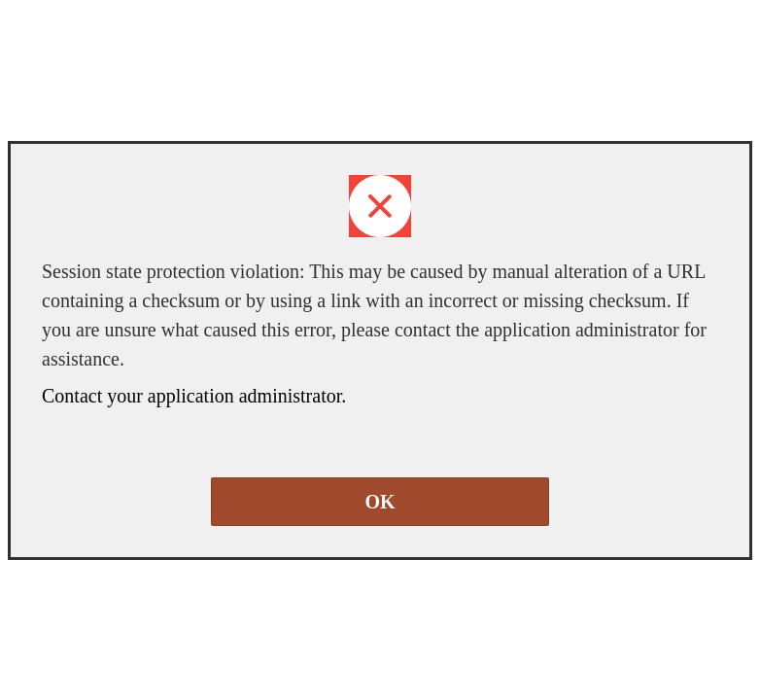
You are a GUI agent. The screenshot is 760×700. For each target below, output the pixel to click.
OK (380, 502)
